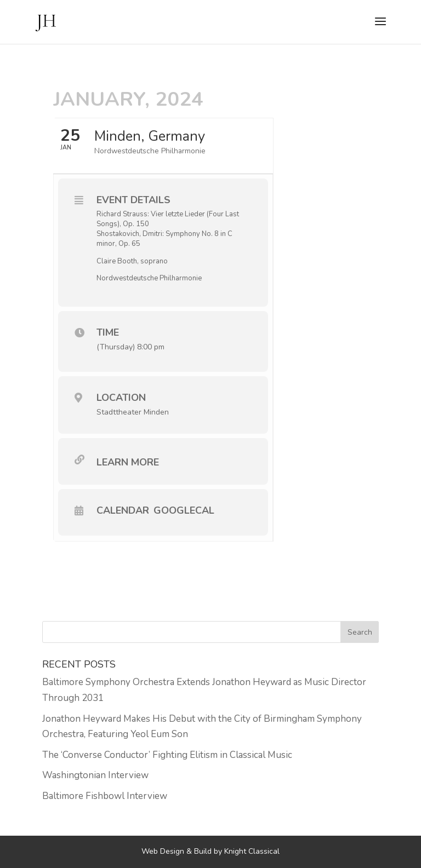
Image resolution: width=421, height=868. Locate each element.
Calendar (123, 510)
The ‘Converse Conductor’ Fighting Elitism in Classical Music (167, 755)
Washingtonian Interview (95, 775)
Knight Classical (252, 851)
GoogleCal (184, 510)
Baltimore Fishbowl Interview (105, 796)
